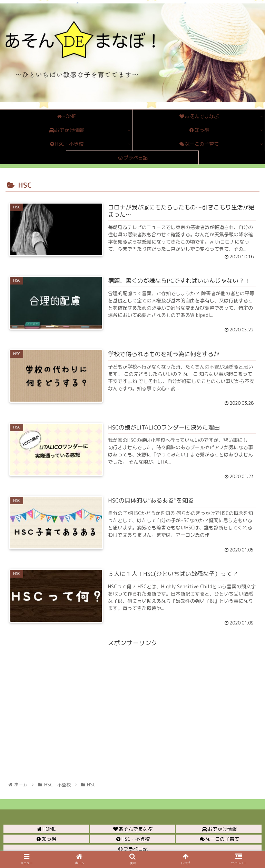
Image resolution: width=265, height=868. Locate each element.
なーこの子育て (219, 839)
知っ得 (46, 839)
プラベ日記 (132, 849)
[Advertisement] (132, 697)
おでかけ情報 (219, 829)
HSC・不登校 (132, 839)
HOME (46, 829)
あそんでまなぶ (132, 829)
